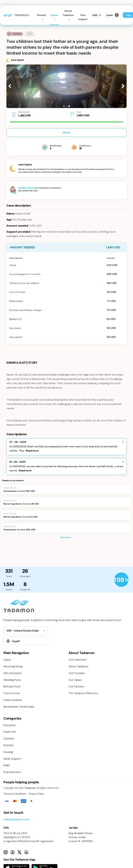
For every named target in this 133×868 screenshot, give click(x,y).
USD (95, 15)
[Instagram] (6, 852)
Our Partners (76, 686)
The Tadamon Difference (83, 693)
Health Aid (10, 732)
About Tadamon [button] (68, 13)
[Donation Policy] (121, 580)
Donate (41, 15)
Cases (54, 15)
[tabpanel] (66, 86)
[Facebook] (12, 852)
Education (10, 725)
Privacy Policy (36, 794)
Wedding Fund (12, 680)
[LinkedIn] (26, 852)
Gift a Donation (13, 673)
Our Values (75, 680)
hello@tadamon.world (16, 819)
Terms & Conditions (15, 794)
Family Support (12, 759)
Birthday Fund (12, 686)
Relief (6, 765)
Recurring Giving (13, 666)
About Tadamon (78, 666)
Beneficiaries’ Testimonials (19, 707)
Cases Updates (13, 700)
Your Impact (83, 17)
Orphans (9, 738)
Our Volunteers (78, 660)
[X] (19, 852)
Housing (8, 752)
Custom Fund (12, 693)
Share (66, 133)
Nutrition (9, 745)
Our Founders (77, 673)
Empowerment (12, 772)
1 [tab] (64, 106)
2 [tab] (69, 106)
